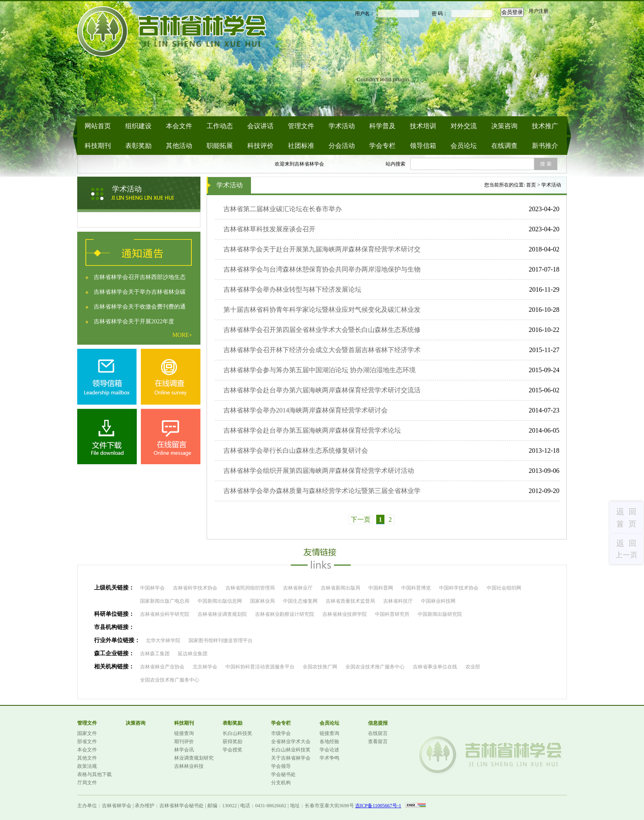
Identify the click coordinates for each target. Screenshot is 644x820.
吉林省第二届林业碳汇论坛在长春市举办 (283, 209)
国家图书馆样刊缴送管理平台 (221, 640)
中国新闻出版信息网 (220, 601)
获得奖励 (232, 742)
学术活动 (342, 126)
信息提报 (378, 723)
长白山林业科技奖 (291, 750)
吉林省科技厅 (398, 601)
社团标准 (301, 146)
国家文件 (87, 733)
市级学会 (281, 733)
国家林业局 (262, 601)
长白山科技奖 (237, 733)
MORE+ (182, 335)
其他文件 (87, 758)
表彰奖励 (138, 146)
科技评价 (260, 146)
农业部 (473, 667)
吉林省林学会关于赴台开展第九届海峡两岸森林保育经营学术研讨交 (322, 249)
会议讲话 (260, 126)
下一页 (361, 519)
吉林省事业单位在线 (435, 667)
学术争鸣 (329, 758)
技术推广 (545, 126)
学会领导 (281, 766)
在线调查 (504, 146)
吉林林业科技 (189, 766)
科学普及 (382, 126)
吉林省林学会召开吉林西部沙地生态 (140, 277)
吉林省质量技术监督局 (350, 601)
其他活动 (179, 146)
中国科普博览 (416, 588)
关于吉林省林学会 (291, 758)
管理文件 (301, 126)
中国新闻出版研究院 (440, 614)
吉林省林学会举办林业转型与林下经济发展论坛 (292, 289)
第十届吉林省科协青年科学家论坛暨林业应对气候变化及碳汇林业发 (322, 310)
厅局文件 (87, 783)
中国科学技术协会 (459, 588)
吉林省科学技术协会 (195, 588)
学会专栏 (382, 146)
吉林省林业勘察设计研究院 (285, 614)
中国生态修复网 (300, 601)
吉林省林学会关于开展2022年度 (134, 321)
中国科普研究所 (392, 614)
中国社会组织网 (504, 588)
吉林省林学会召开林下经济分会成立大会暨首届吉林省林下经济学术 (322, 350)
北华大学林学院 (163, 640)
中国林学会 (152, 588)
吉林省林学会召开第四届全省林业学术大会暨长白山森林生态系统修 (322, 330)
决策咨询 (504, 126)
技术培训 (423, 126)
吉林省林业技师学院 (345, 614)
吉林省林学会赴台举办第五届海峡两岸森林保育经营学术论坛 (312, 430)
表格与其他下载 (94, 774)
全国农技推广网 (320, 667)
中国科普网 (381, 588)
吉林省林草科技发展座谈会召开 (269, 229)
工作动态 (220, 126)
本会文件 (179, 126)
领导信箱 (423, 146)
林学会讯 (184, 750)
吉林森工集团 (155, 654)
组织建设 (138, 126)
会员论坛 (464, 146)
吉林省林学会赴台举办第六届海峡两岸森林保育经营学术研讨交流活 (322, 390)
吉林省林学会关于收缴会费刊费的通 (140, 307)
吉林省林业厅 (298, 588)
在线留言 (378, 733)
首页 (531, 185)
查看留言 (378, 742)
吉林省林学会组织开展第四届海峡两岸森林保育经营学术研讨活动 (319, 471)
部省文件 (87, 742)
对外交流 (464, 126)
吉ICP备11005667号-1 (378, 806)
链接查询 (184, 733)
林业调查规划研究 (194, 758)
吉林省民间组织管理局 (250, 588)
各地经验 (329, 742)
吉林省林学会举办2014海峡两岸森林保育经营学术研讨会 (306, 410)
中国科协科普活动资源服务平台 (260, 667)
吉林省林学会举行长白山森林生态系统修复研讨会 (296, 450)
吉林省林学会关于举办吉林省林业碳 (140, 292)
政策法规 (87, 766)
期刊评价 (184, 742)
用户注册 (538, 11)
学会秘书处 (283, 774)
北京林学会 (205, 667)
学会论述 (329, 750)
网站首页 (98, 126)
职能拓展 (220, 146)
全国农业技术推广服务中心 (375, 667)
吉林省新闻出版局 (340, 588)
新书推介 (545, 146)
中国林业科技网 (438, 601)
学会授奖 (232, 750)
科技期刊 (98, 146)
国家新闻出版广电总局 (165, 601)
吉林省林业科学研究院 (165, 614)
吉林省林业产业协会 (162, 667)
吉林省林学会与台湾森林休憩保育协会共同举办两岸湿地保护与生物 (322, 269)
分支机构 (281, 783)
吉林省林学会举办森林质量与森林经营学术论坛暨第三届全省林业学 (322, 491)
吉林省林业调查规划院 (222, 614)
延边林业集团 (193, 654)
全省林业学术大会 (291, 742)
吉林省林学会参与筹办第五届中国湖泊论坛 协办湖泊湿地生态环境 (320, 370)
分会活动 (342, 146)
